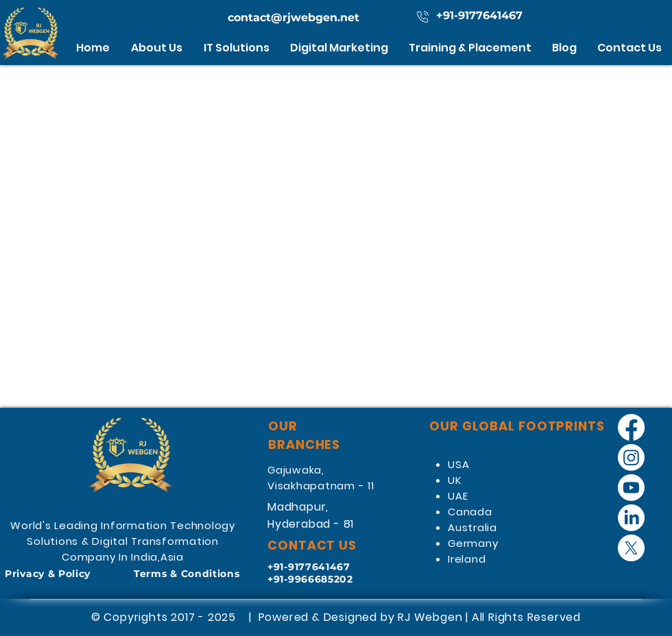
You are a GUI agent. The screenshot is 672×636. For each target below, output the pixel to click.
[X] (631, 548)
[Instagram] (631, 457)
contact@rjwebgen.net (293, 17)
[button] (237, 48)
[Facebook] (631, 427)
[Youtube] (631, 488)
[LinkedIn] (631, 518)
